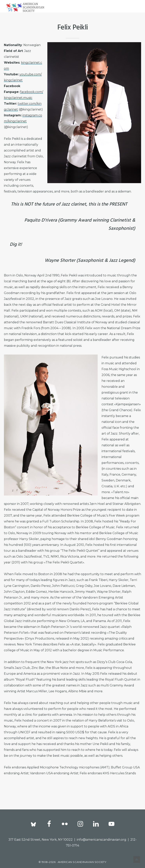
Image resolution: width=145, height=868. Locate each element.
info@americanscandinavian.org (102, 840)
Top (136, 859)
